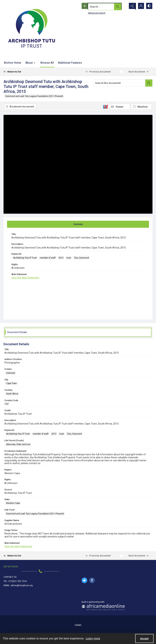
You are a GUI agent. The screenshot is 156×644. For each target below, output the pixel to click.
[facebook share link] (92, 581)
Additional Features (70, 63)
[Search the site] (97, 6)
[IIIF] (105, 107)
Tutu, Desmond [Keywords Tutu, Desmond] (81, 258)
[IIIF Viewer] (120, 107)
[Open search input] (123, 6)
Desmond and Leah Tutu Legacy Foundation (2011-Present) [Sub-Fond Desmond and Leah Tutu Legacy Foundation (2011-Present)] (35, 514)
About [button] (31, 63)
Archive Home (13, 63)
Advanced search (90, 12)
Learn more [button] (93, 638)
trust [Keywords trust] (69, 258)
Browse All (47, 63)
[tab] (78, 224)
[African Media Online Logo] (103, 608)
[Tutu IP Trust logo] (32, 29)
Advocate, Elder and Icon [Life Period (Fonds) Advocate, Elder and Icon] (18, 445)
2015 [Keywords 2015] (61, 258)
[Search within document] (149, 83)
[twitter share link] (84, 581)
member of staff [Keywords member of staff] (48, 258)
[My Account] (140, 6)
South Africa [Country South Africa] (12, 394)
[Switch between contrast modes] (149, 6)
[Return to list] (23, 72)
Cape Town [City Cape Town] (11, 384)
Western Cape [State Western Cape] (13, 503)
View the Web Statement (25, 278)
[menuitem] (78, 625)
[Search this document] (120, 83)
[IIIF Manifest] (141, 107)
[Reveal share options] (131, 6)
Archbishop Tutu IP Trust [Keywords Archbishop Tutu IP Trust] (25, 258)
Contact (78, 625)
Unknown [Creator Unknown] (11, 373)
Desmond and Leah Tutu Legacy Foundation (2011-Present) (34, 96)
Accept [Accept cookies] (144, 639)
